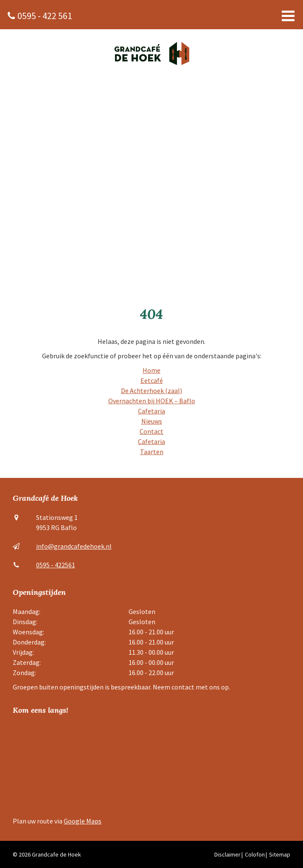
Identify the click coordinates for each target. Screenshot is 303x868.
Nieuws (152, 421)
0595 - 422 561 (45, 16)
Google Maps (83, 821)
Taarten (152, 452)
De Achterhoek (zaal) (151, 391)
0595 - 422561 (56, 565)
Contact (151, 431)
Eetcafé (152, 380)
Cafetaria (151, 411)
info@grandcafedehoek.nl (74, 546)
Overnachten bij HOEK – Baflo (152, 401)
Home (151, 370)
